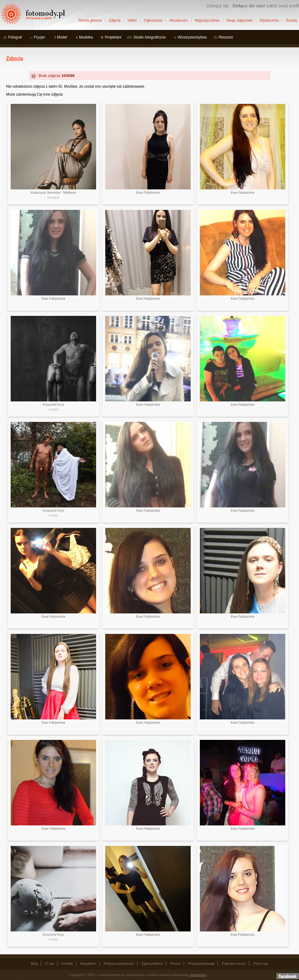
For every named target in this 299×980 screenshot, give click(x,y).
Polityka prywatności (119, 964)
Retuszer (226, 37)
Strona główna (90, 20)
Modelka (86, 37)
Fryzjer (40, 37)
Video (132, 20)
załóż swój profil (266, 6)
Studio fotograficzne (149, 37)
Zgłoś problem (152, 964)
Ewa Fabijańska (148, 192)
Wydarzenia (269, 20)
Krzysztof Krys (53, 404)
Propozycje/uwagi (201, 964)
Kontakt (67, 964)
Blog (34, 964)
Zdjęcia (115, 20)
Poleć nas (261, 964)
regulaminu (198, 975)
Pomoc (175, 964)
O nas (50, 964)
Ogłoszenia (153, 20)
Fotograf (15, 37)
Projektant (113, 37)
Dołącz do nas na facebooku (288, 976)
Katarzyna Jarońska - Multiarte (53, 192)
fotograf (53, 197)
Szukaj (291, 20)
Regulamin (88, 964)
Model (62, 37)
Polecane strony (234, 964)
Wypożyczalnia (207, 20)
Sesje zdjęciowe (240, 20)
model (53, 409)
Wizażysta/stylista (192, 37)
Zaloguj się (217, 6)
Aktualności (178, 20)
